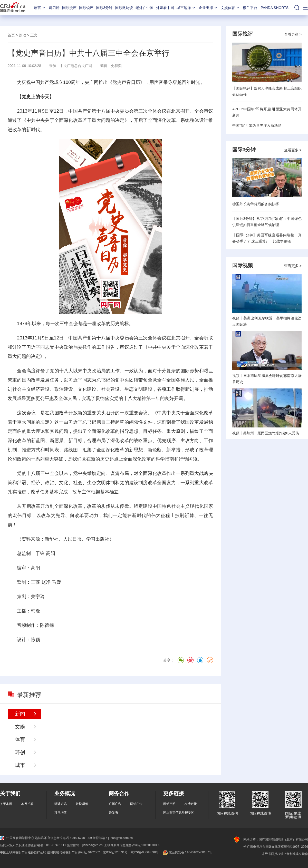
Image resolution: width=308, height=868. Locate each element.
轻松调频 (82, 804)
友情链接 (191, 804)
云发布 (113, 813)
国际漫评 (69, 8)
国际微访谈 (124, 8)
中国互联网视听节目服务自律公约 (23, 852)
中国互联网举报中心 (17, 838)
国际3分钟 (104, 8)
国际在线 (13, 8)
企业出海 (208, 8)
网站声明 (169, 804)
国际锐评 (86, 8)
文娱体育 (230, 8)
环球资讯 (61, 804)
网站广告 (136, 804)
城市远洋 (186, 8)
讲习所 (54, 8)
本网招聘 (27, 804)
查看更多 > (293, 34)
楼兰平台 (250, 8)
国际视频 (243, 265)
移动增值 (61, 813)
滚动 (23, 35)
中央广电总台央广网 (76, 66)
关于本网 (6, 804)
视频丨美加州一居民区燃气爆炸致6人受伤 (266, 433)
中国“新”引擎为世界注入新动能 (257, 125)
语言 (40, 8)
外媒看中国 (165, 8)
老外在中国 (145, 8)
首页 (11, 35)
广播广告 (115, 804)
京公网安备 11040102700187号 (187, 852)
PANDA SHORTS (275, 8)
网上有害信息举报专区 (179, 813)
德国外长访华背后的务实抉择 (256, 204)
